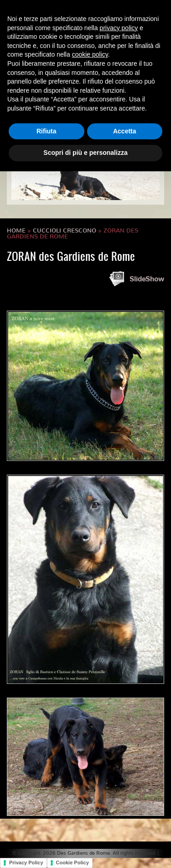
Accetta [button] (125, 131)
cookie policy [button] (90, 54)
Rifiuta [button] (47, 131)
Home (16, 230)
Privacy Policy (26, 863)
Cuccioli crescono (65, 230)
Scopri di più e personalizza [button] (85, 153)
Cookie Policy (73, 863)
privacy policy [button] (119, 28)
